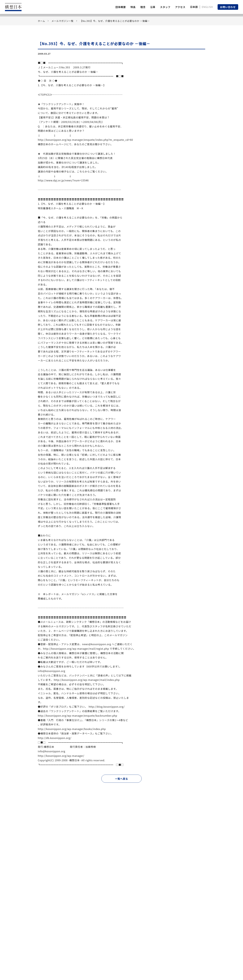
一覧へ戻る (122, 779)
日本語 (194, 7)
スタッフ (165, 7)
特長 (133, 7)
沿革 (153, 7)
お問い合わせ (228, 7)
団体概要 (121, 7)
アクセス (180, 7)
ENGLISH (207, 7)
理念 (143, 7)
